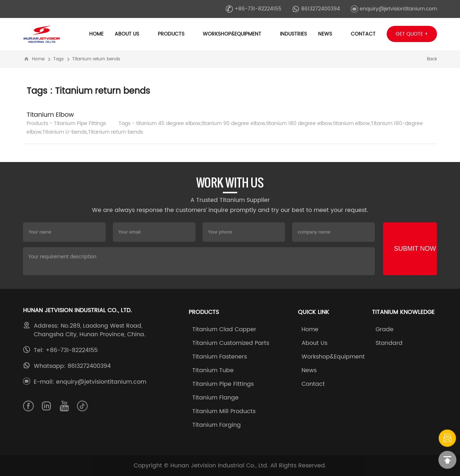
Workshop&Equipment (236, 34)
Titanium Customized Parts (231, 343)
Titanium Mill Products (224, 411)
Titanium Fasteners (220, 357)
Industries (293, 34)
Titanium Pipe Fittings (223, 384)
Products (175, 34)
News (329, 34)
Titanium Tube (213, 370)
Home (96, 34)
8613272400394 (316, 9)
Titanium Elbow (50, 115)
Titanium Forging (217, 425)
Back (432, 59)
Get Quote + (412, 34)
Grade (385, 329)
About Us (130, 34)
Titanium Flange (215, 398)
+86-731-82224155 (254, 9)
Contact (363, 34)
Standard (389, 343)
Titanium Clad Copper (224, 329)
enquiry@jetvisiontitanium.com (394, 9)
